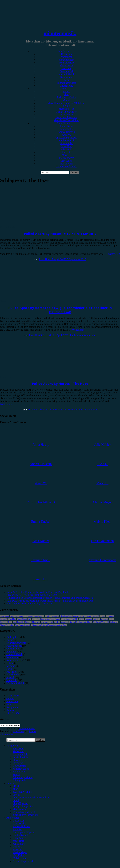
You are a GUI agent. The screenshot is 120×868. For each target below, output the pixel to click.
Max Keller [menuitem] (19, 855)
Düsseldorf (12, 619)
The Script (97, 622)
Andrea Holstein (66, 132)
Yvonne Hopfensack (66, 166)
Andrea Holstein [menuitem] (21, 826)
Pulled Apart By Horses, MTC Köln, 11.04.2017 (60, 234)
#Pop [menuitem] (15, 789)
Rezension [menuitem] (18, 748)
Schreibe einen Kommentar (82, 335)
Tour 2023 (105, 622)
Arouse (32, 731)
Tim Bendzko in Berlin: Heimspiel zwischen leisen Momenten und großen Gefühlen (50, 598)
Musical (57, 622)
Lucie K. (66, 152)
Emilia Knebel (66, 141)
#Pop (66, 94)
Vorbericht (66, 57)
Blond (62, 616)
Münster (72, 622)
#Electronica (66, 115)
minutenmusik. (60, 33)
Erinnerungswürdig (66, 83)
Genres (63, 89)
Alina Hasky (66, 129)
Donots (102, 616)
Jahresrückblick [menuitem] (21, 769)
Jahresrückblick (66, 74)
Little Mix (36, 622)
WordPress (18, 731)
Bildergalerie (66, 86)
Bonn (75, 616)
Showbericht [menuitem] (19, 760)
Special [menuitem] (17, 774)
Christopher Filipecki (66, 138)
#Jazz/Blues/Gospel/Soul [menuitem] (26, 815)
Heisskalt (96, 619)
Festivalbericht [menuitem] (20, 757)
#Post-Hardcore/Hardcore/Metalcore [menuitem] (32, 798)
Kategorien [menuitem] (12, 746)
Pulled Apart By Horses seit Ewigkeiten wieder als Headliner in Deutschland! (60, 310)
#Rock (66, 91)
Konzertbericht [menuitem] (20, 754)
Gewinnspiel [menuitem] (19, 766)
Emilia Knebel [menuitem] (20, 835)
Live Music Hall (47, 622)
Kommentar (66, 77)
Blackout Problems (52, 616)
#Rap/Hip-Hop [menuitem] (20, 803)
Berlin (42, 616)
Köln (10, 622)
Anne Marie (5, 616)
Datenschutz (13, 696)
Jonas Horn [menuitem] (19, 841)
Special (66, 80)
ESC (29, 619)
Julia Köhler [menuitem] (19, 844)
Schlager (89, 622)
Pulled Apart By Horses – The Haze (60, 384)
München (64, 622)
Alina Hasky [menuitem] (19, 824)
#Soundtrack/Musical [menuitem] (24, 812)
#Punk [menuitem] (16, 800)
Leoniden (21, 622)
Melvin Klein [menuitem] (20, 858)
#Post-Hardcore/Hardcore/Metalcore (66, 103)
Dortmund (110, 616)
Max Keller (66, 161)
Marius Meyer (66, 158)
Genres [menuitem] (10, 783)
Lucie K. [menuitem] (17, 847)
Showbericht (66, 65)
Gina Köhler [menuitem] (19, 838)
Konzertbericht (66, 60)
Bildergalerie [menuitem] (19, 780)
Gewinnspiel (66, 71)
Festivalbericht (66, 63)
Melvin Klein (66, 164)
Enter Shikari (22, 619)
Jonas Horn (66, 146)
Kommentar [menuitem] (19, 772)
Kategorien (63, 51)
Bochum (69, 616)
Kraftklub (4, 622)
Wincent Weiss (47, 625)
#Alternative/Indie (66, 97)
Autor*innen (63, 123)
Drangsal (3, 619)
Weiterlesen (114, 254)
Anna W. (66, 135)
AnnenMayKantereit (18, 616)
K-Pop (111, 619)
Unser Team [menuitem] (19, 821)
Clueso (86, 616)
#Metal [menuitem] (16, 795)
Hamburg (89, 619)
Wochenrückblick (15, 683)
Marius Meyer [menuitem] (20, 852)
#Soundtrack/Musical (66, 117)
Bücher (10, 640)
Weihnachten (36, 625)
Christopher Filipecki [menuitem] (24, 832)
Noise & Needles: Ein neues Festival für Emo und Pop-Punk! (38, 592)
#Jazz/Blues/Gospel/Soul (66, 120)
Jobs (9, 704)
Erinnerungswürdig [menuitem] (23, 777)
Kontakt (11, 710)
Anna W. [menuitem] (17, 829)
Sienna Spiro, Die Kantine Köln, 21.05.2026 (29, 604)
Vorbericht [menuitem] (18, 751)
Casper (80, 616)
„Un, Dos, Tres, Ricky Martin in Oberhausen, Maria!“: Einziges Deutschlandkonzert (50, 601)
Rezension (66, 54)
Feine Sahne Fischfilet (70, 619)
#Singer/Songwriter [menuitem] (23, 806)
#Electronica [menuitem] (19, 809)
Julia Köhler (66, 149)
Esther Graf (36, 619)
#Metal (66, 100)
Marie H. (66, 155)
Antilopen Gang (32, 616)
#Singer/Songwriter (66, 112)
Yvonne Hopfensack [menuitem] (23, 861)
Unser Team (66, 126)
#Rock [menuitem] (16, 786)
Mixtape (11, 666)
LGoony (28, 622)
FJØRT (82, 619)
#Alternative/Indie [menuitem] (22, 792)
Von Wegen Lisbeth (23, 625)
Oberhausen (80, 622)
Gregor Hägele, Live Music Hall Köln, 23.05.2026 (32, 595)
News (3, 301)
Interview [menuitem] (18, 763)
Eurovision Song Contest (51, 619)
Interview (66, 68)
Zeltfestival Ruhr (60, 625)
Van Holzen (10, 625)
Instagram (104, 619)
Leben (10, 663)
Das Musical (94, 616)
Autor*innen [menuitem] (13, 818)
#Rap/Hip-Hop (66, 109)
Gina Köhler (66, 143)
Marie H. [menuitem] (17, 849)
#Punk (66, 106)
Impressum (12, 701)
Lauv (15, 622)
